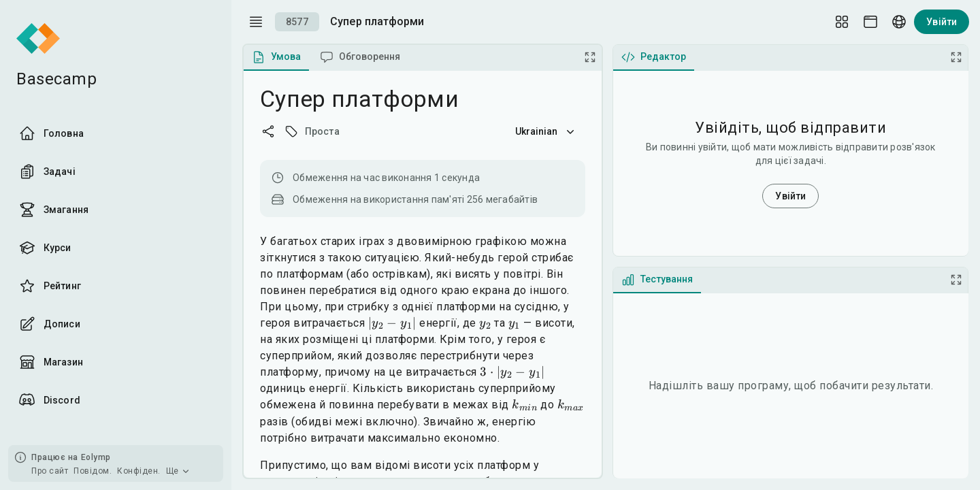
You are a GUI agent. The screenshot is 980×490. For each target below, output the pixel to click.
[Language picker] (899, 22)
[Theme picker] (870, 22)
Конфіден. (139, 471)
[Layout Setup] (842, 22)
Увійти (942, 22)
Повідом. (93, 471)
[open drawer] (256, 22)
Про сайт (50, 471)
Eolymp (96, 457)
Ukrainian (546, 131)
